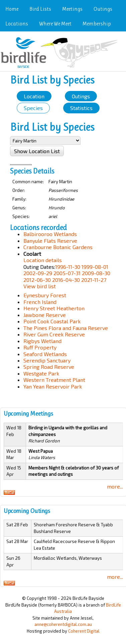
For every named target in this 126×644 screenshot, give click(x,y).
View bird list (40, 286)
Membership (97, 24)
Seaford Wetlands (45, 354)
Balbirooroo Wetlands (50, 234)
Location (34, 96)
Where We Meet (55, 24)
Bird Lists (40, 9)
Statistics (81, 108)
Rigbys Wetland (42, 341)
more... (115, 486)
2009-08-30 (96, 273)
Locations (17, 24)
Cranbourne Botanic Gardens (58, 247)
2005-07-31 (67, 273)
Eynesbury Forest (45, 295)
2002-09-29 (38, 273)
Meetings (72, 9)
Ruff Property (40, 347)
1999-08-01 (95, 267)
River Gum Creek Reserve (54, 334)
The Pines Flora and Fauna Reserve (66, 328)
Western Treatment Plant (54, 380)
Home (12, 9)
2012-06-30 (37, 280)
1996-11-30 (68, 267)
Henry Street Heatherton (54, 308)
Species (33, 108)
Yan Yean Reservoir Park (53, 386)
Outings (103, 9)
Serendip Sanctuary (47, 360)
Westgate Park (41, 373)
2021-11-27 (94, 280)
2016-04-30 (66, 280)
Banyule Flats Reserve (50, 241)
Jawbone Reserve (45, 315)
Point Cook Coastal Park (52, 321)
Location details (43, 260)
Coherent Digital (84, 631)
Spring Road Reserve (49, 367)
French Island (40, 302)
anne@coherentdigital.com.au (63, 624)
